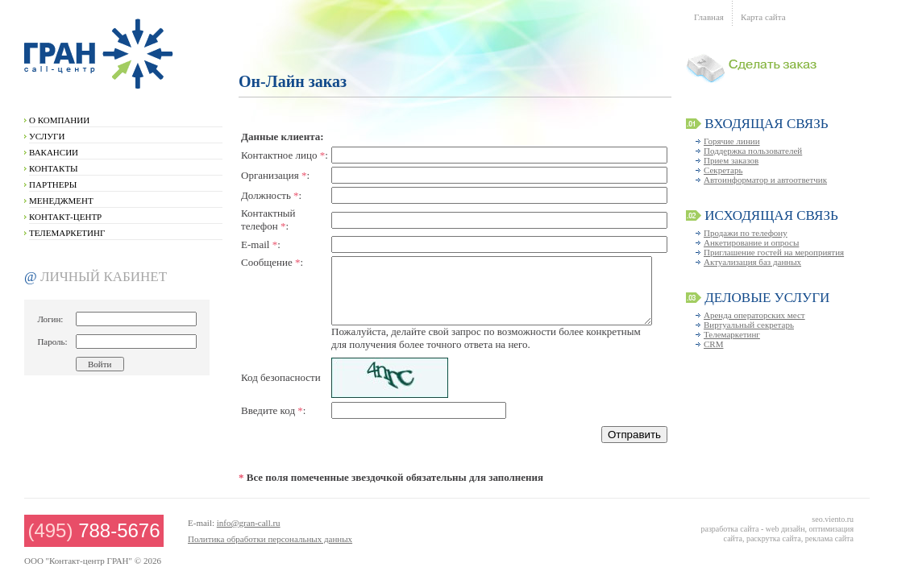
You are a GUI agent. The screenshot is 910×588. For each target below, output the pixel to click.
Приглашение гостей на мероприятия (774, 252)
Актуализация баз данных (752, 262)
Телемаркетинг (732, 334)
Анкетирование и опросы (751, 242)
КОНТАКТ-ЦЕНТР (65, 217)
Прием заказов (731, 160)
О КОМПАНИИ (59, 120)
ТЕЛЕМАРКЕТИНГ (67, 233)
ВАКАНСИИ (54, 152)
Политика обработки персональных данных (270, 539)
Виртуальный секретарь (749, 325)
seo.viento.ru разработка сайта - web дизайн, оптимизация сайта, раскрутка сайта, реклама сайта (777, 529)
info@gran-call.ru (249, 523)
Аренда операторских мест (754, 315)
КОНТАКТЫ (54, 168)
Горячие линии (732, 141)
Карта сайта (763, 17)
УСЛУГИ (47, 136)
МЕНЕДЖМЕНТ (61, 201)
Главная (709, 17)
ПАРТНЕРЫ (53, 184)
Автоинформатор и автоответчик (765, 180)
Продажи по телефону (746, 233)
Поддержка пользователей (753, 151)
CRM (713, 344)
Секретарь (723, 170)
